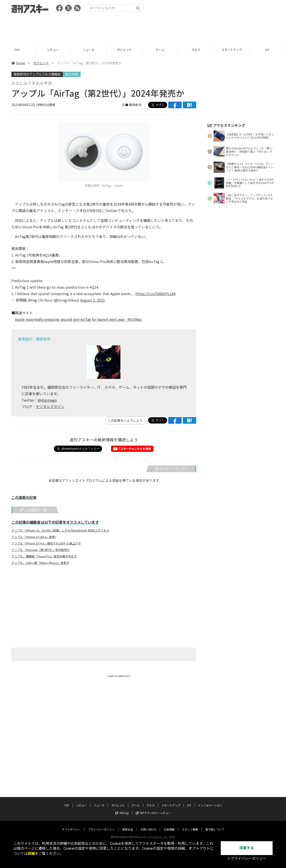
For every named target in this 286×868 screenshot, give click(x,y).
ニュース (89, 50)
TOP (18, 50)
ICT (268, 50)
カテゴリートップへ (171, 469)
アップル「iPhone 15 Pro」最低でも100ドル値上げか (46, 543)
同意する (247, 848)
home (18, 63)
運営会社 (128, 825)
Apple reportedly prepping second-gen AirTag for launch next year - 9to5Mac (78, 319)
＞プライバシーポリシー (247, 859)
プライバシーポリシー (101, 825)
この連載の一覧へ (35, 510)
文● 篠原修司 (132, 105)
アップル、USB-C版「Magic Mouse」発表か (40, 563)
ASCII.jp (122, 809)
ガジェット (125, 50)
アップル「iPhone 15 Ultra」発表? (34, 537)
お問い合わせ (148, 825)
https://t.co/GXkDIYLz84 (156, 294)
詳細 (31, 854)
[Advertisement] (143, 28)
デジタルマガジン (50, 407)
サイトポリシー (71, 825)
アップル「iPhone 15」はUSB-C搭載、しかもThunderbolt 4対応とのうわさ (60, 530)
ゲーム (161, 50)
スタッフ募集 (190, 825)
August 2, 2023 (93, 300)
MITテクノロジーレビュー (153, 809)
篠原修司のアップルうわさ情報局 (37, 74)
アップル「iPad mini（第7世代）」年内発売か (41, 550)
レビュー (54, 50)
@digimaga (47, 400)
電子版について (215, 825)
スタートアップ (232, 50)
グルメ (197, 50)
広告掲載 (169, 825)
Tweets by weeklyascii (119, 676)
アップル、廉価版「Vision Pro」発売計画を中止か (44, 556)
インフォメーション (210, 801)
